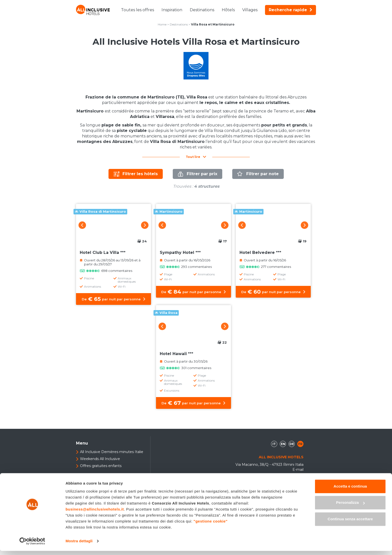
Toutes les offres (137, 10)
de (292, 444)
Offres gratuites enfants (101, 466)
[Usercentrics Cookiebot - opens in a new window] (32, 545)
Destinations (202, 10)
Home (162, 24)
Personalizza (350, 507)
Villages (250, 10)
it (274, 444)
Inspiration (172, 10)
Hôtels (228, 10)
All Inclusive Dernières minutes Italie (112, 452)
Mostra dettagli (79, 545)
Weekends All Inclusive (100, 459)
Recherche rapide (290, 10)
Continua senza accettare (350, 523)
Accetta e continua (350, 490)
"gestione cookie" (210, 525)
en (283, 444)
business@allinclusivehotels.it (95, 513)
